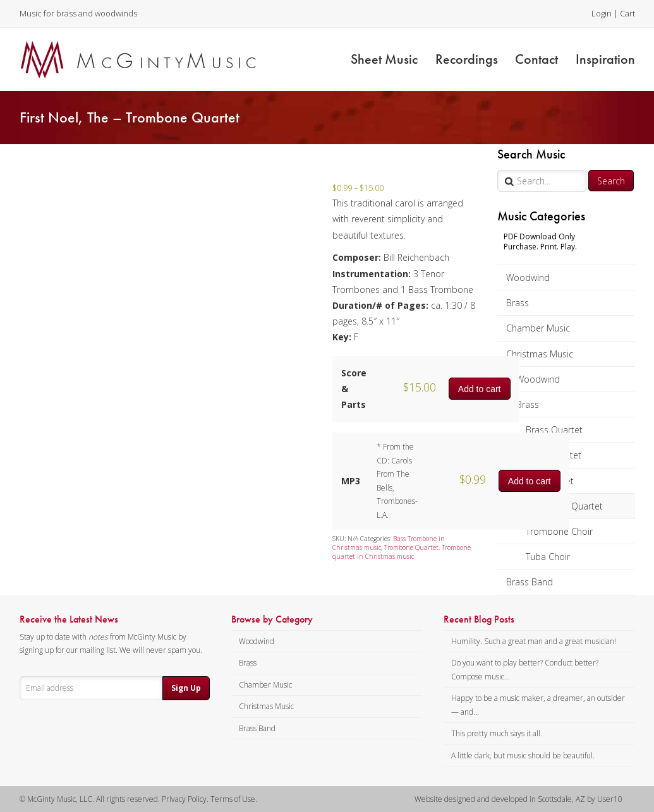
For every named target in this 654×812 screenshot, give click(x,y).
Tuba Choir (548, 557)
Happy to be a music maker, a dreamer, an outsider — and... (538, 705)
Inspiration (605, 59)
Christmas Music (540, 354)
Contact (536, 59)
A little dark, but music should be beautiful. (523, 755)
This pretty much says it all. (497, 733)
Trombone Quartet (411, 547)
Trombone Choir (559, 531)
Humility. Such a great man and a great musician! (534, 641)
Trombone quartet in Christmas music (402, 552)
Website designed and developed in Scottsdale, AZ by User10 (518, 799)
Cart (627, 13)
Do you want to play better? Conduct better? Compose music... (525, 670)
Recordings (467, 59)
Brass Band (530, 582)
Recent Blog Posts (479, 619)
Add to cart (480, 389)
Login (602, 13)
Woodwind (528, 278)
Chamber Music (538, 328)
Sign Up (186, 688)
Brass (518, 303)
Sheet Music (384, 59)
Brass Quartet (554, 430)
